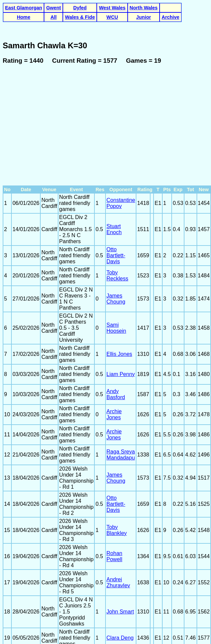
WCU (112, 17)
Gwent (53, 8)
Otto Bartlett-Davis (116, 213)
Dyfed (80, 8)
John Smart (120, 569)
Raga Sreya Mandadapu (121, 412)
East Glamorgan (24, 8)
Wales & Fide (80, 17)
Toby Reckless (117, 233)
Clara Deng (120, 595)
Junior (143, 17)
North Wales (144, 8)
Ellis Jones (119, 311)
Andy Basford (116, 352)
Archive (171, 17)
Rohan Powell (114, 514)
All (53, 17)
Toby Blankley (117, 488)
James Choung (116, 256)
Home (24, 17)
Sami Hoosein (116, 285)
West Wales (112, 8)
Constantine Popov (121, 160)
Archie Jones (114, 372)
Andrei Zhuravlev (118, 540)
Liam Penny (121, 332)
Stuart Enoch (114, 187)
